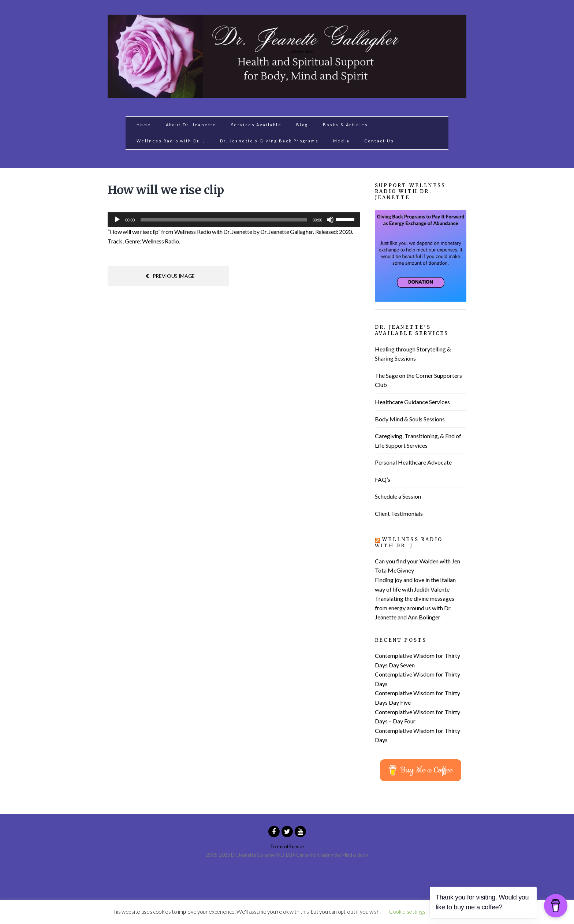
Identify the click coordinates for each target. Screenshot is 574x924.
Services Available (256, 125)
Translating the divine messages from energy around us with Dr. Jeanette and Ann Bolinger (415, 608)
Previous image (170, 276)
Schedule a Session (398, 496)
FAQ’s (383, 479)
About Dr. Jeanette (191, 125)
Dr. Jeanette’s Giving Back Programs (269, 141)
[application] (234, 220)
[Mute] (330, 220)
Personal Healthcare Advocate (413, 462)
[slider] (224, 220)
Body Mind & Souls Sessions (410, 419)
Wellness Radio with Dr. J (171, 141)
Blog (302, 125)
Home (144, 125)
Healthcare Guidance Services (412, 402)
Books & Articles (345, 125)
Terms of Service (287, 846)
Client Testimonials (399, 513)
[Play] (117, 220)
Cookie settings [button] (407, 912)
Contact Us (379, 141)
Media (341, 141)
